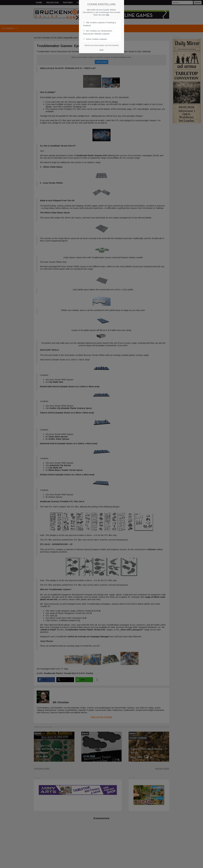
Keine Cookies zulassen (95, 39)
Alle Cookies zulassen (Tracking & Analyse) (99, 24)
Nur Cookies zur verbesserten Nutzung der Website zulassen (98, 32)
